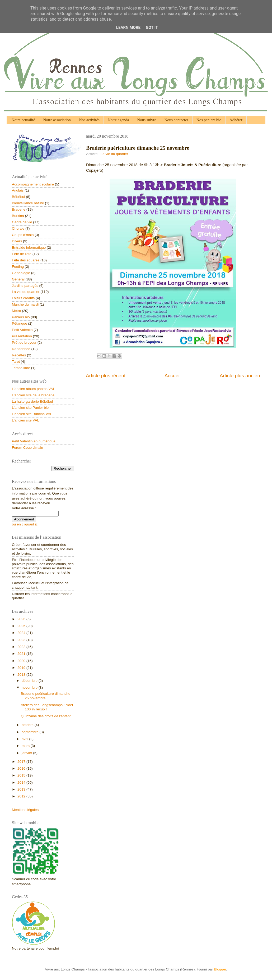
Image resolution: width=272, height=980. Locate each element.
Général (18, 279)
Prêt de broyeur (24, 342)
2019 (22, 668)
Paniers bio (21, 317)
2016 (22, 768)
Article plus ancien (240, 376)
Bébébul (18, 197)
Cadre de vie (22, 222)
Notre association (57, 120)
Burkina (18, 216)
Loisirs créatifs (23, 298)
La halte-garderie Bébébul (32, 401)
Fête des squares (26, 260)
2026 (22, 619)
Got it (152, 28)
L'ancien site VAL (25, 420)
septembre (31, 732)
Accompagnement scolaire (33, 184)
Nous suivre (147, 120)
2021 (22, 654)
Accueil (173, 376)
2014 (22, 782)
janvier (27, 753)
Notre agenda (118, 120)
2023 (22, 640)
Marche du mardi (25, 304)
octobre (28, 725)
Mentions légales (25, 810)
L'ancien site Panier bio (30, 408)
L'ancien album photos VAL (33, 389)
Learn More (128, 28)
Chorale (18, 228)
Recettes (19, 355)
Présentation (22, 336)
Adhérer (236, 120)
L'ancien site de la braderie (33, 395)
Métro (17, 311)
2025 (22, 626)
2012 (22, 796)
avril (25, 739)
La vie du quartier (114, 154)
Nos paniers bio (209, 120)
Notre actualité (23, 120)
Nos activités (89, 120)
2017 (22, 762)
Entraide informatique (29, 248)
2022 (22, 647)
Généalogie (21, 273)
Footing (18, 267)
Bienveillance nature (28, 203)
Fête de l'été (22, 254)
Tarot (16, 362)
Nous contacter (176, 120)
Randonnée (21, 349)
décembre (30, 681)
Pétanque (20, 323)
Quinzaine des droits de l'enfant (46, 716)
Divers (17, 241)
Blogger (220, 969)
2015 (22, 775)
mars (26, 746)
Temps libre (21, 368)
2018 (22, 675)
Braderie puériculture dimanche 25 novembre (46, 696)
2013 (22, 789)
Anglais (18, 190)
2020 (22, 661)
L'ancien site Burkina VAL (32, 414)
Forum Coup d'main (27, 448)
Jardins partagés (25, 286)
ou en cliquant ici (25, 524)
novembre (30, 688)
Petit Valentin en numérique (34, 441)
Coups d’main (23, 235)
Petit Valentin (22, 330)
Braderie (19, 209)
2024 (22, 633)
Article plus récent (106, 376)
